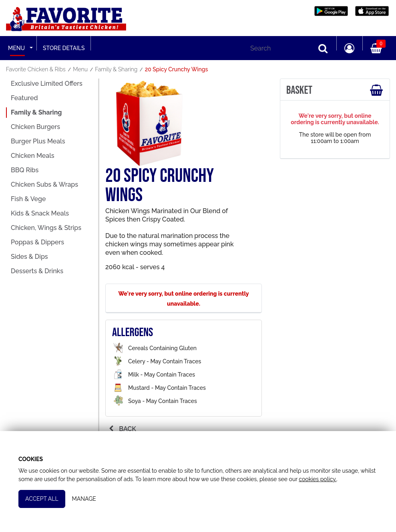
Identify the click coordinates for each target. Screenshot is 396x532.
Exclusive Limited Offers (47, 84)
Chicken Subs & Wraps (44, 184)
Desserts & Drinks (37, 271)
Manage (85, 498)
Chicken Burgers (35, 127)
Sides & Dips (29, 257)
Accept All (43, 498)
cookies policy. (318, 478)
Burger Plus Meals (38, 141)
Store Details (64, 48)
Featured (24, 98)
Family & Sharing (36, 112)
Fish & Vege (28, 199)
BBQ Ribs (25, 170)
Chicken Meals (33, 156)
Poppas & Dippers (37, 242)
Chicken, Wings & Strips (46, 228)
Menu (16, 48)
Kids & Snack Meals (40, 213)
